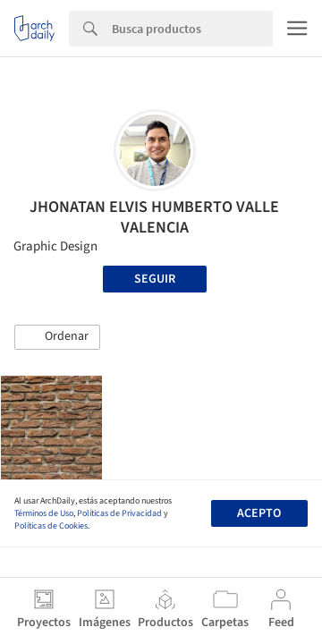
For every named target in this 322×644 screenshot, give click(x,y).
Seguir (155, 279)
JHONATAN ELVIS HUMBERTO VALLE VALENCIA (154, 217)
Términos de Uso (44, 513)
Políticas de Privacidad (119, 513)
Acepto (259, 513)
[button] (57, 337)
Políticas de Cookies (51, 526)
